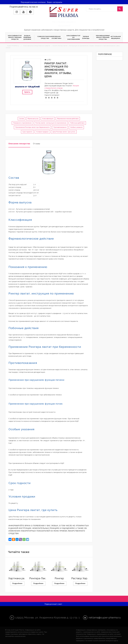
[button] (17, 12)
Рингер (59, 578)
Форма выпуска (33, 119)
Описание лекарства (19, 144)
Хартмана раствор (20, 578)
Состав (21, 119)
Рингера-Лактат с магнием (46, 578)
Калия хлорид (57, 88)
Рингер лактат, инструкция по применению (51, 123)
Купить (27, 92)
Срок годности (27, 132)
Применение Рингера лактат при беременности (32, 127)
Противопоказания (60, 127)
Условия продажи (42, 132)
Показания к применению (22, 123)
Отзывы (37, 144)
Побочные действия (77, 123)
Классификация (48, 119)
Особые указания (76, 127)
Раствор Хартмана (83, 578)
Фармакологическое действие (68, 119)
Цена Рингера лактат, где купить (64, 132)
